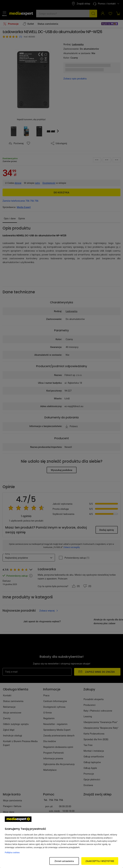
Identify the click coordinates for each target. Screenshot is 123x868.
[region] (61, 840)
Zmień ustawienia (64, 861)
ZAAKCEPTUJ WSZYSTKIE (100, 861)
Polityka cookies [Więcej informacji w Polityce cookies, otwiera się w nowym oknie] (12, 852)
